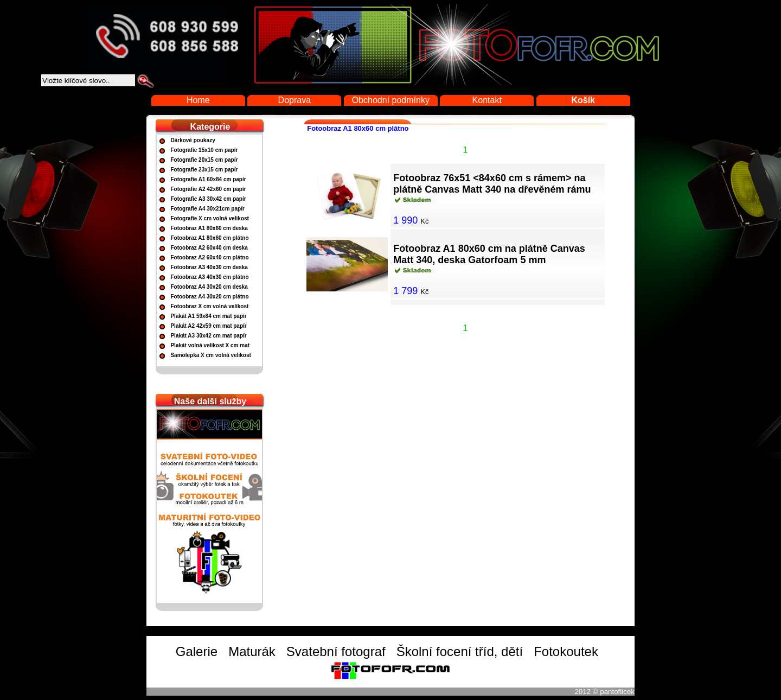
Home (198, 100)
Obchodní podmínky (391, 100)
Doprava (295, 100)
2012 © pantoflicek (604, 692)
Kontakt (487, 100)
